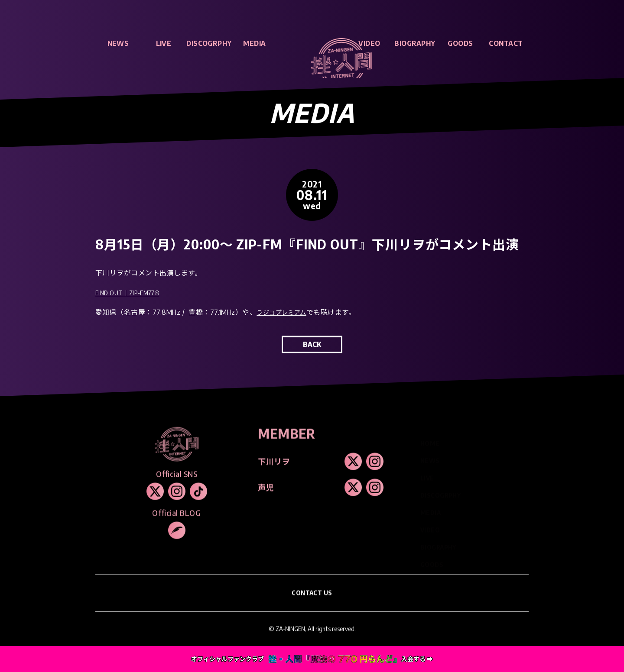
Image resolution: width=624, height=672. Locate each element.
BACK (312, 354)
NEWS (118, 43)
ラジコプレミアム (285, 315)
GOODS (460, 43)
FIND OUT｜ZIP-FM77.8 (132, 295)
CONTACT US (312, 602)
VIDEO (369, 43)
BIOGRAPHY (415, 43)
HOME (430, 440)
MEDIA (254, 43)
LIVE (164, 43)
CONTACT (506, 43)
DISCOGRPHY (209, 43)
